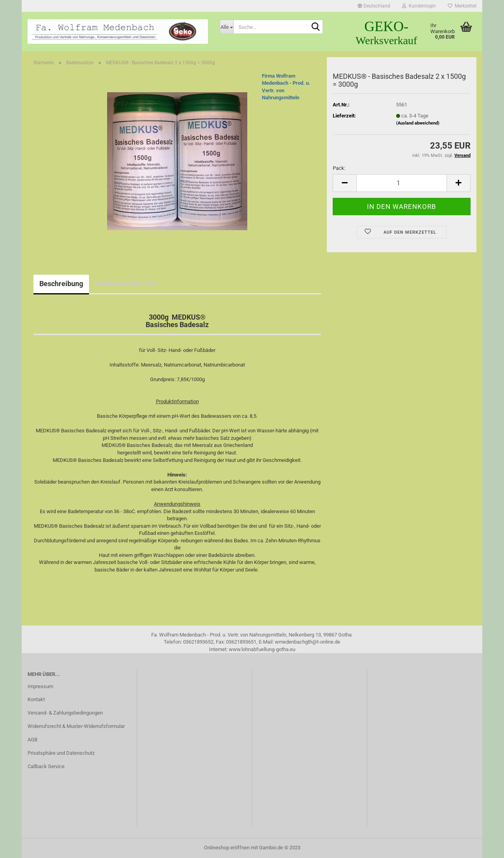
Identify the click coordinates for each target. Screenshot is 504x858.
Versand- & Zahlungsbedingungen (65, 713)
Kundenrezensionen (127, 284)
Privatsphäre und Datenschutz (61, 753)
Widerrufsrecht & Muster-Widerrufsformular (76, 726)
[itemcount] (402, 183)
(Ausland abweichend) (418, 123)
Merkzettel (462, 6)
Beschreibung (61, 284)
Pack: (339, 168)
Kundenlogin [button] (419, 6)
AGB (32, 740)
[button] (374, 6)
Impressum (40, 686)
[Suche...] (227, 27)
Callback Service (46, 766)
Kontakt (36, 699)
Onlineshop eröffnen (227, 848)
